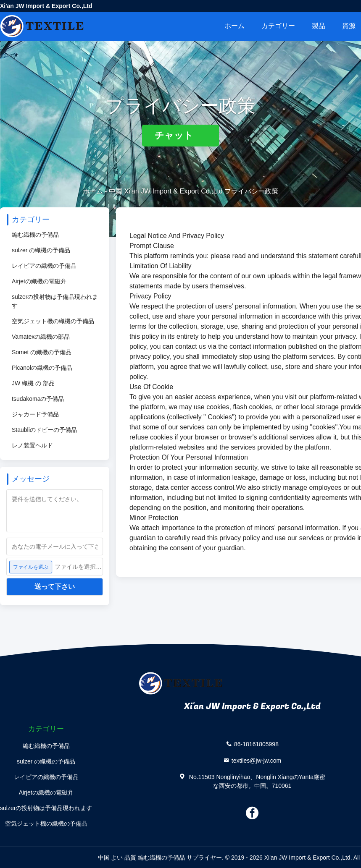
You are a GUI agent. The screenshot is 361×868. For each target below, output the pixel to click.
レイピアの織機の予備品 (44, 266)
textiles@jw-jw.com (256, 760)
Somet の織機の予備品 (42, 352)
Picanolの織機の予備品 (42, 368)
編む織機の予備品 (35, 235)
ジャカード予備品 (35, 414)
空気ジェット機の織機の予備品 (53, 321)
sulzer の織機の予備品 (41, 250)
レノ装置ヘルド (32, 445)
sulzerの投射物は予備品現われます (55, 301)
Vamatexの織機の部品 (41, 337)
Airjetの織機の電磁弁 (39, 281)
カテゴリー (278, 26)
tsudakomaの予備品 (38, 399)
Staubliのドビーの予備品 (44, 430)
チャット (180, 135)
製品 (319, 26)
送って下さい (55, 587)
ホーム (235, 26)
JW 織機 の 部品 (33, 383)
